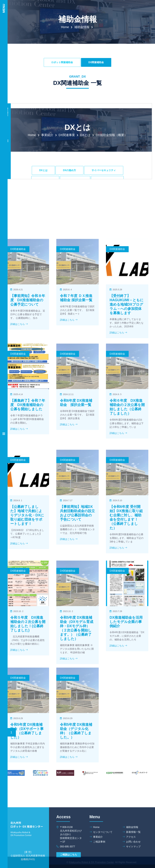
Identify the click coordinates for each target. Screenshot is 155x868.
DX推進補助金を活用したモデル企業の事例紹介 (126, 678)
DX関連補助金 (96, 62)
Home (65, 27)
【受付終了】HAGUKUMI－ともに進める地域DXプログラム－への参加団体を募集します (127, 359)
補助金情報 (82, 27)
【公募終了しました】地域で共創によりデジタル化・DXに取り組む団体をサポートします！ (27, 572)
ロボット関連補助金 (62, 62)
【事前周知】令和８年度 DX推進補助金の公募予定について (28, 354)
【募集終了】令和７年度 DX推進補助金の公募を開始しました (28, 457)
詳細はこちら (19, 378)
